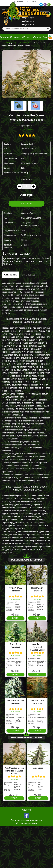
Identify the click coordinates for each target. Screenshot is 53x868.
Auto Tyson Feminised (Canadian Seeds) (37, 647)
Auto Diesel (38, 768)
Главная (5, 37)
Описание (11, 275)
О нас (11, 40)
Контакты (18, 37)
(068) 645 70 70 (28, 25)
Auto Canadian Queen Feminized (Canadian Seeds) (14, 771)
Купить (27, 203)
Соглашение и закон (27, 823)
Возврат (28, 37)
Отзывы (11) (29, 275)
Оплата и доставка (37, 43)
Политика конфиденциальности (26, 820)
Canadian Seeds (26, 43)
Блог (45, 37)
